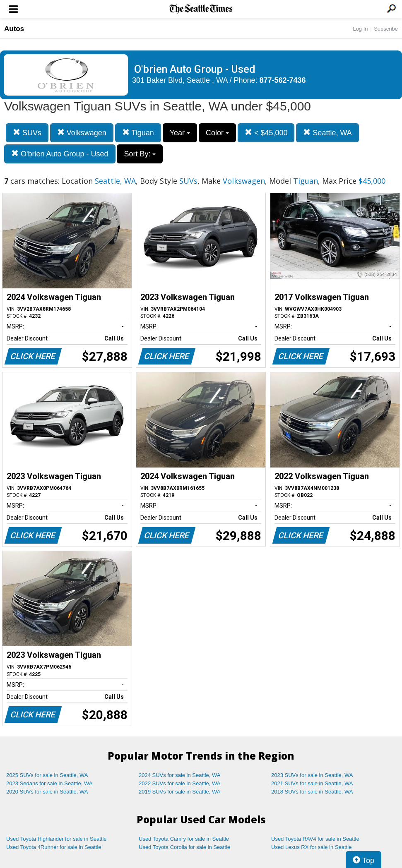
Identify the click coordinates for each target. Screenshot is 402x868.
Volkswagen (82, 133)
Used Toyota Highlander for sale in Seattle (57, 839)
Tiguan (138, 133)
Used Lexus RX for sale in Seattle (311, 847)
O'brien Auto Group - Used (60, 154)
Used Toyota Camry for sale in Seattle (184, 839)
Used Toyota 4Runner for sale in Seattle (54, 847)
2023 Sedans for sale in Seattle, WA (49, 783)
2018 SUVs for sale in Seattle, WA (312, 792)
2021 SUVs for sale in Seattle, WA (312, 783)
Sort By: (140, 154)
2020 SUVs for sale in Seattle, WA (47, 792)
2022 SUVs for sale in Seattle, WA (180, 783)
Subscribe (386, 29)
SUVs (27, 133)
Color (217, 133)
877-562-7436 (283, 80)
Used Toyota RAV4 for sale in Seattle (315, 839)
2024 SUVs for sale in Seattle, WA (180, 775)
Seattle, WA (327, 133)
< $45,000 (266, 133)
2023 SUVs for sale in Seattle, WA (312, 775)
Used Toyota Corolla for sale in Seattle (184, 847)
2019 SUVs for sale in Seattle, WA (180, 792)
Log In (360, 29)
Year (180, 133)
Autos (14, 29)
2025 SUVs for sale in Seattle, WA (47, 775)
